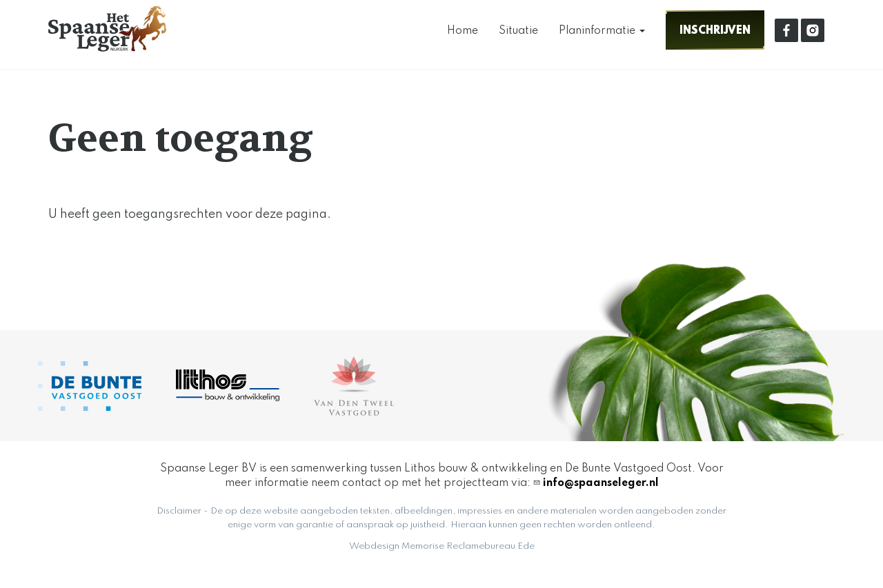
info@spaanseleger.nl (601, 483)
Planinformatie (602, 31)
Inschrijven (715, 30)
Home (463, 31)
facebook (786, 30)
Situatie (518, 31)
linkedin (813, 30)
